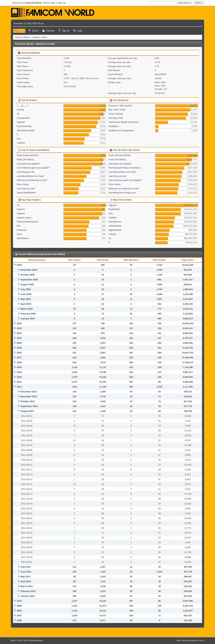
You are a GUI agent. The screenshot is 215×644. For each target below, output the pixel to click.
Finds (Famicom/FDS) (28, 155)
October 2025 (28, 275)
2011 (19, 387)
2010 (19, 601)
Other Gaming (116, 114)
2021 (19, 338)
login (53, 3)
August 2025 (27, 284)
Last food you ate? (26, 189)
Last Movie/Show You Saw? (31, 176)
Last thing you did (26, 172)
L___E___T (23, 106)
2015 (19, 367)
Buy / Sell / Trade (117, 110)
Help (178, 640)
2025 (19, 265)
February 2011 (28, 591)
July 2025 (26, 289)
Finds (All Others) (26, 159)
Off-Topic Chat (116, 118)
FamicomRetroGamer (28, 222)
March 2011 (27, 586)
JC (18, 114)
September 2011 (29, 406)
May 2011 (25, 577)
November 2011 (29, 396)
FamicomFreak (24, 126)
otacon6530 (161, 74)
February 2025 (28, 314)
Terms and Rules (188, 640)
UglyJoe (21, 122)
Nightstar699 (115, 230)
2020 (19, 343)
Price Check (23, 184)
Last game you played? (28, 164)
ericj (111, 213)
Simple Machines (36, 640)
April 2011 (26, 581)
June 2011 (26, 572)
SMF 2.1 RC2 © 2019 (19, 640)
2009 (19, 606)
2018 (19, 353)
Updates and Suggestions (121, 130)
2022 (19, 333)
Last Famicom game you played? (33, 168)
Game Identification (26, 193)
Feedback (113, 126)
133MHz (21, 143)
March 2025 (27, 309)
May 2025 (25, 299)
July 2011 (26, 567)
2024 (19, 323)
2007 (19, 616)
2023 (19, 328)
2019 (19, 348)
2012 (19, 382)
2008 (19, 611)
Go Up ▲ (200, 640)
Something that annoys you (122, 193)
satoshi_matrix (24, 218)
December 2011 (29, 392)
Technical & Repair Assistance (124, 122)
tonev (20, 234)
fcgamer (21, 213)
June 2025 (26, 294)
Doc (19, 139)
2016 (19, 362)
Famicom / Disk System (120, 106)
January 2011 (28, 596)
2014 (19, 372)
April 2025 (26, 304)
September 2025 (29, 280)
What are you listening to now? (32, 180)
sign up (62, 3)
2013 (19, 377)
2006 (19, 620)
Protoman (22, 230)
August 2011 (27, 411)
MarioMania (23, 238)
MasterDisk (114, 209)
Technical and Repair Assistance (125, 168)
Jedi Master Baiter (26, 130)
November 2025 (29, 270)
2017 (19, 358)
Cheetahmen (115, 222)
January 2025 (28, 319)
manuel (20, 110)
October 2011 (28, 401)
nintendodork (23, 118)
